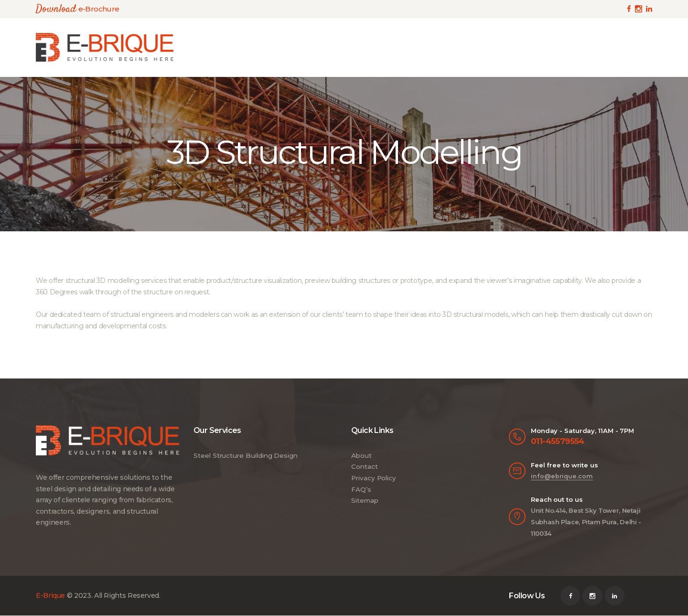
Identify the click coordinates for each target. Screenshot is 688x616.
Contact (364, 466)
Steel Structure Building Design (246, 455)
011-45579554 (558, 441)
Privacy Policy (374, 478)
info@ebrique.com (561, 476)
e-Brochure (98, 9)
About (361, 455)
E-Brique (50, 596)
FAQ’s (361, 489)
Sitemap (365, 500)
